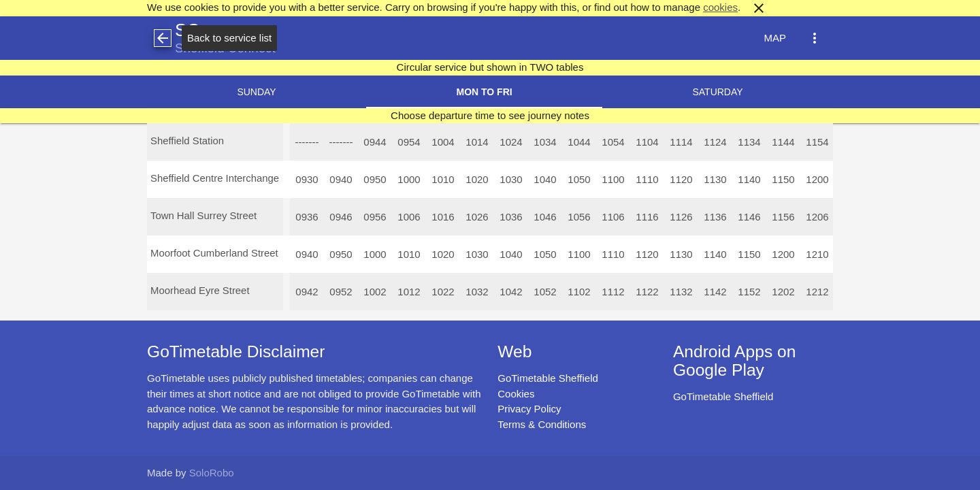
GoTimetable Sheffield (548, 378)
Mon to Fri (484, 92)
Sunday (256, 92)
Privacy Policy (529, 409)
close (759, 8)
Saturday (717, 92)
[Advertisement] (490, 452)
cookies (720, 7)
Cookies (516, 394)
